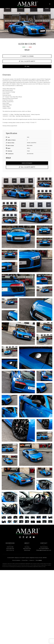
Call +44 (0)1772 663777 (27, 61)
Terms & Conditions (16, 560)
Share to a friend (27, 56)
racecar (40, 560)
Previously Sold (10, 548)
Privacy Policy (25, 560)
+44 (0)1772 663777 (44, 549)
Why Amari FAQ (27, 549)
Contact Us (32, 560)
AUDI (27, 66)
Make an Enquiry (27, 163)
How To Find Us (44, 547)
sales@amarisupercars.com (44, 550)
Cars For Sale (10, 547)
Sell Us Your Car (10, 550)
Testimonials (27, 550)
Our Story (27, 547)
